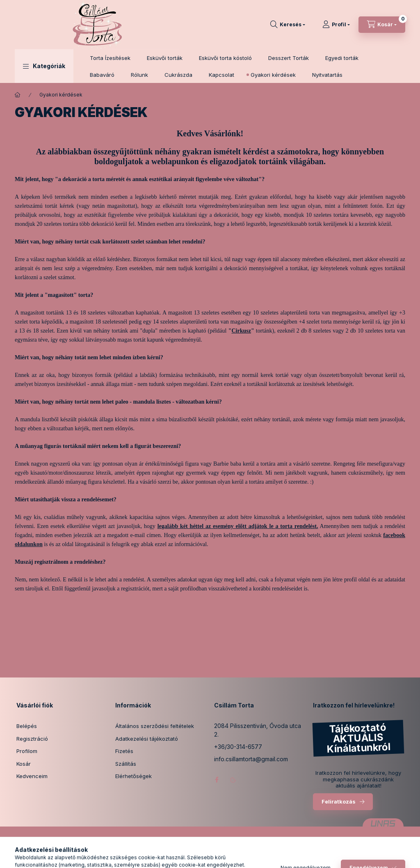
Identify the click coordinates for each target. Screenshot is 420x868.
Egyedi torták (342, 58)
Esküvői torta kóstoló (225, 58)
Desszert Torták (289, 58)
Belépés (27, 726)
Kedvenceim (32, 776)
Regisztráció (32, 739)
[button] (44, 66)
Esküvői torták (165, 58)
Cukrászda (178, 75)
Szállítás (126, 764)
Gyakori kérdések (273, 75)
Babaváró (102, 75)
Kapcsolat (221, 75)
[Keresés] (288, 25)
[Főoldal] (18, 95)
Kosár (24, 764)
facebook (217, 780)
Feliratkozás (339, 801)
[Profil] (336, 25)
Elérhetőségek (134, 776)
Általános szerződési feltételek (155, 726)
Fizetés (124, 751)
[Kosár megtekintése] (382, 25)
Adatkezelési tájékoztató (147, 739)
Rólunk (139, 75)
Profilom (27, 751)
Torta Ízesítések (110, 58)
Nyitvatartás (327, 75)
